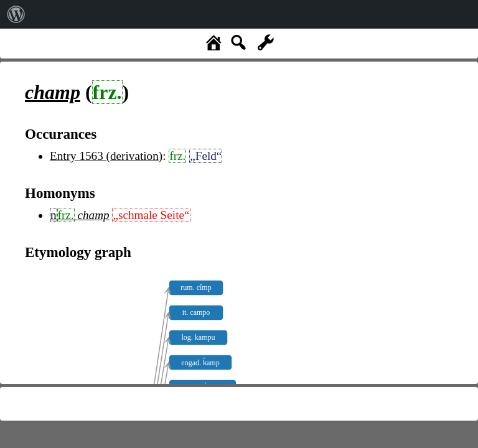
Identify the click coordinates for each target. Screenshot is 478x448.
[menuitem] (16, 14)
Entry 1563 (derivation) (106, 156)
